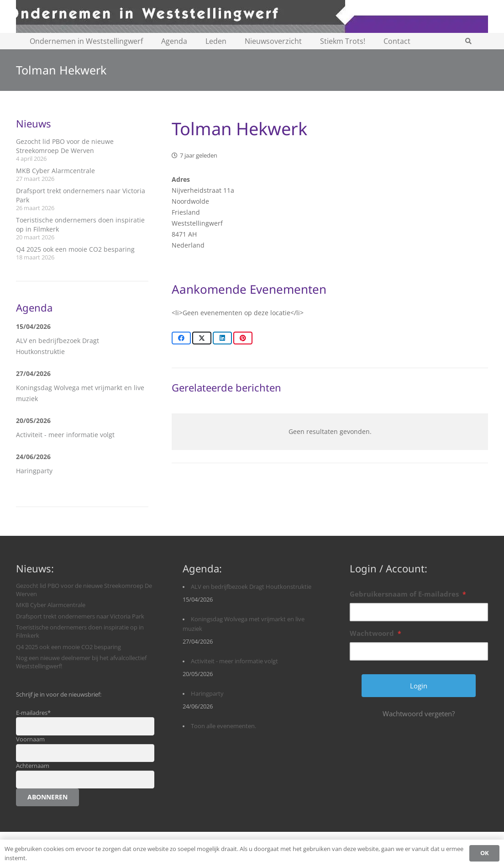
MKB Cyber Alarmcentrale (55, 171)
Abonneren (47, 797)
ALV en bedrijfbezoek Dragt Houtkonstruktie (251, 587)
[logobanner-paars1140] (252, 16)
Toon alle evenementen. (223, 726)
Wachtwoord (375, 633)
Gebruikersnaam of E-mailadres (408, 594)
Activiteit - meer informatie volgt (65, 435)
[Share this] (181, 338)
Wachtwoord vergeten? (419, 714)
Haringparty (34, 471)
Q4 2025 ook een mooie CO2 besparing (75, 249)
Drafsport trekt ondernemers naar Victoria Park (80, 616)
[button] (469, 41)
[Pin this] (243, 338)
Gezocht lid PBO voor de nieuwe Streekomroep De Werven (65, 146)
